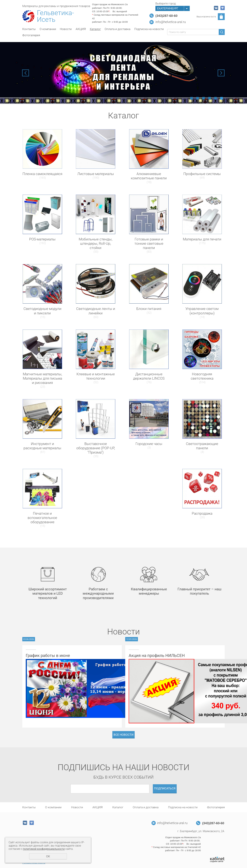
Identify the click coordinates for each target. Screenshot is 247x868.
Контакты (29, 29)
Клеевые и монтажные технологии (96, 376)
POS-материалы (42, 239)
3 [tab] (204, 98)
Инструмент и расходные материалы (42, 446)
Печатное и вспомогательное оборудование (42, 518)
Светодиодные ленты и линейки (96, 311)
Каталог (95, 29)
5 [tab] (216, 98)
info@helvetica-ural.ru (171, 22)
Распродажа (202, 513)
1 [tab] (192, 98)
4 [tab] (210, 98)
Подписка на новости (149, 29)
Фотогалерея (31, 35)
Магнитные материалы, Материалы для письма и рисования (42, 378)
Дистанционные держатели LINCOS (149, 376)
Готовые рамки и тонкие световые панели (149, 244)
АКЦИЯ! (81, 29)
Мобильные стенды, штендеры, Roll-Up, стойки (96, 244)
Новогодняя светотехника (202, 376)
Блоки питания (149, 309)
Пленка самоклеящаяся (42, 174)
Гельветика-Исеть (55, 16)
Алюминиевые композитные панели (149, 176)
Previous (26, 73)
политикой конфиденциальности (44, 849)
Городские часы (149, 444)
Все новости (123, 735)
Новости (66, 29)
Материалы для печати (202, 239)
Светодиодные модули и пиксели (42, 311)
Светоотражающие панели (202, 446)
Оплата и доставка (117, 29)
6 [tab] (222, 98)
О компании (48, 29)
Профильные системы (202, 174)
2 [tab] (198, 98)
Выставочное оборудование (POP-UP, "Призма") (96, 448)
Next (221, 73)
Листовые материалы (96, 174)
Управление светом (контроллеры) (202, 311)
